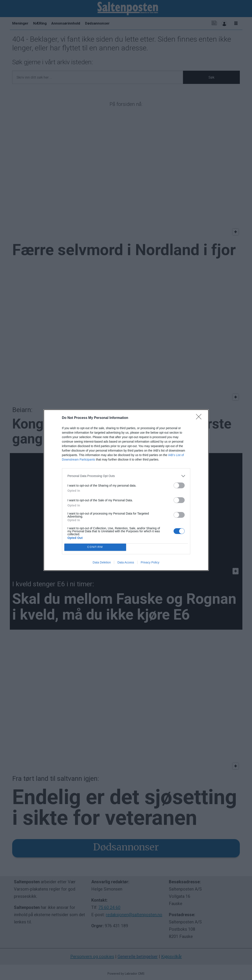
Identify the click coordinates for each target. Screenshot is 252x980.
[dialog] (126, 490)
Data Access (126, 562)
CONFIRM (95, 547)
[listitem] (126, 476)
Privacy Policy (150, 562)
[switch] (179, 485)
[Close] (200, 418)
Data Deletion (102, 562)
